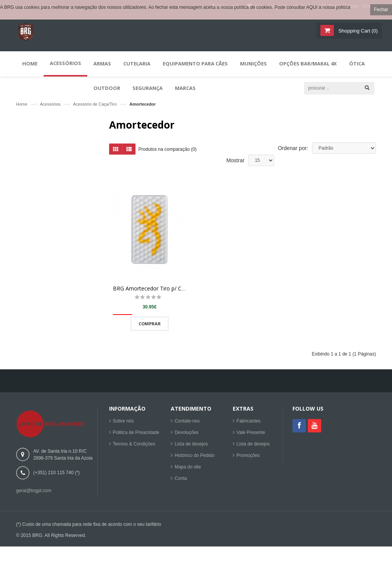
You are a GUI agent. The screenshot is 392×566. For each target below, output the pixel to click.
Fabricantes (249, 422)
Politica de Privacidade (136, 433)
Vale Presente (251, 433)
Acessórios (50, 104)
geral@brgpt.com (34, 491)
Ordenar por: (293, 152)
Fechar (381, 10)
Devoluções (187, 433)
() (357, 31)
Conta (181, 479)
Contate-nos (187, 422)
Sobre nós (123, 422)
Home (22, 104)
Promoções (248, 456)
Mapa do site (188, 468)
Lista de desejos (191, 445)
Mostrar (235, 164)
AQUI (312, 7)
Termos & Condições (134, 445)
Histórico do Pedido (194, 456)
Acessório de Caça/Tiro (95, 104)
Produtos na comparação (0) (168, 153)
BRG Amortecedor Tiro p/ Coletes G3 (159, 292)
